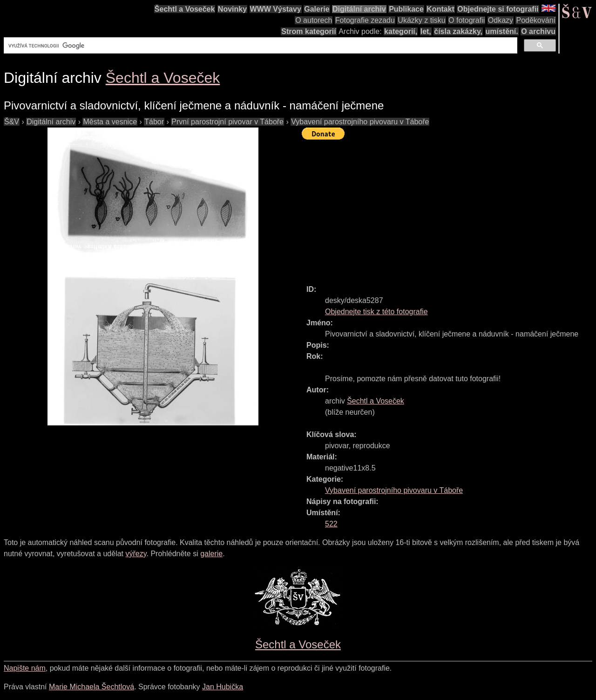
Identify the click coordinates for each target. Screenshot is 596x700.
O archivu (538, 31)
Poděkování (536, 20)
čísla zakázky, (458, 31)
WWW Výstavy (276, 9)
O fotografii (467, 20)
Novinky (232, 9)
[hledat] (260, 46)
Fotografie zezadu (365, 20)
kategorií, (401, 31)
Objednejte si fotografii (498, 9)
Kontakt (440, 9)
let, (426, 31)
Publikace (406, 9)
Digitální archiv (359, 9)
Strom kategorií (308, 31)
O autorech (314, 20)
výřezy (136, 554)
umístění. (502, 31)
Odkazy (501, 20)
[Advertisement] (449, 208)
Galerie (317, 9)
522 (331, 524)
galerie (211, 554)
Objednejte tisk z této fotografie (376, 312)
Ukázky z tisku (421, 20)
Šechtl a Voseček (185, 9)
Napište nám (25, 668)
